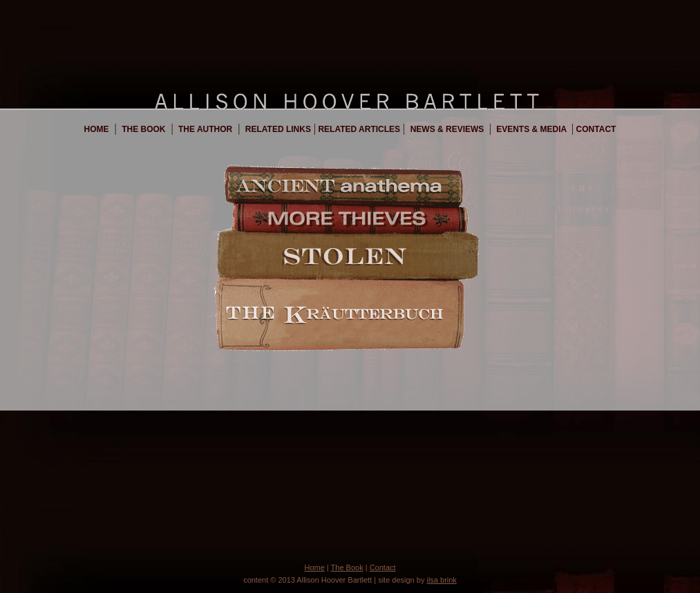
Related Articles (358, 129)
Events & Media (531, 129)
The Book (143, 129)
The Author (205, 129)
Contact (595, 129)
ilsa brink (441, 580)
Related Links (276, 129)
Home (97, 129)
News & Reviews (447, 129)
